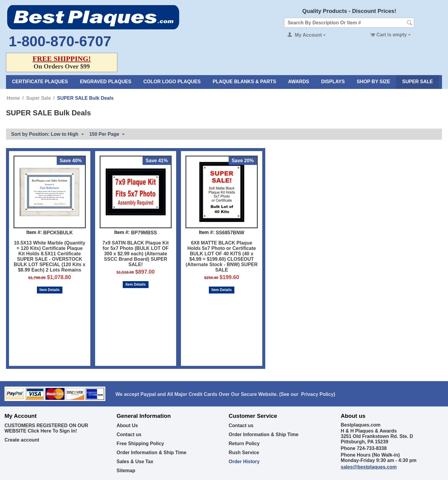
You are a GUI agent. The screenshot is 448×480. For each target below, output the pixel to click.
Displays (333, 82)
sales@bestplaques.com (369, 467)
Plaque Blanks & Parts (244, 82)
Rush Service (244, 453)
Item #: (34, 232)
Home (13, 98)
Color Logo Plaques (172, 82)
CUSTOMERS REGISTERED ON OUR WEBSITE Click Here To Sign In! (46, 428)
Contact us (129, 434)
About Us (127, 425)
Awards (299, 82)
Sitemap (126, 471)
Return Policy (244, 444)
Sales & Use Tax (135, 462)
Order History (244, 462)
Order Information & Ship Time (152, 453)
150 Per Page (107, 135)
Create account (22, 440)
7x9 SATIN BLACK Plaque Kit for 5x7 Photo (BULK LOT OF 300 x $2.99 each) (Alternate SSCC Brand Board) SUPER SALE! (135, 254)
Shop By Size (373, 82)
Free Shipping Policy (140, 444)
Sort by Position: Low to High (47, 135)
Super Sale (417, 82)
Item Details (50, 290)
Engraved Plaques (105, 82)
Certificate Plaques (40, 82)
